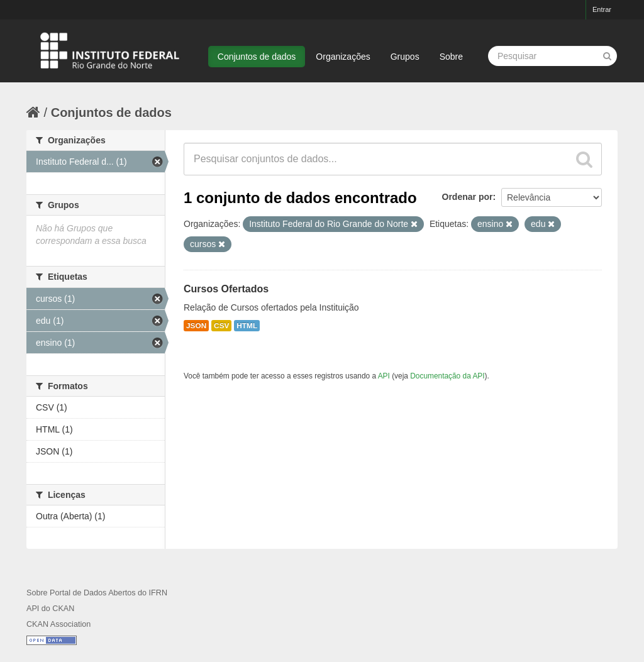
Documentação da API (447, 376)
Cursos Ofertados (226, 289)
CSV (221, 326)
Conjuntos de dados (257, 57)
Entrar (602, 9)
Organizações (343, 57)
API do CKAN (50, 609)
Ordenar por (468, 197)
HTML (247, 326)
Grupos (405, 57)
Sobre (451, 57)
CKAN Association (58, 624)
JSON (196, 326)
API (384, 376)
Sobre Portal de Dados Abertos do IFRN (97, 593)
